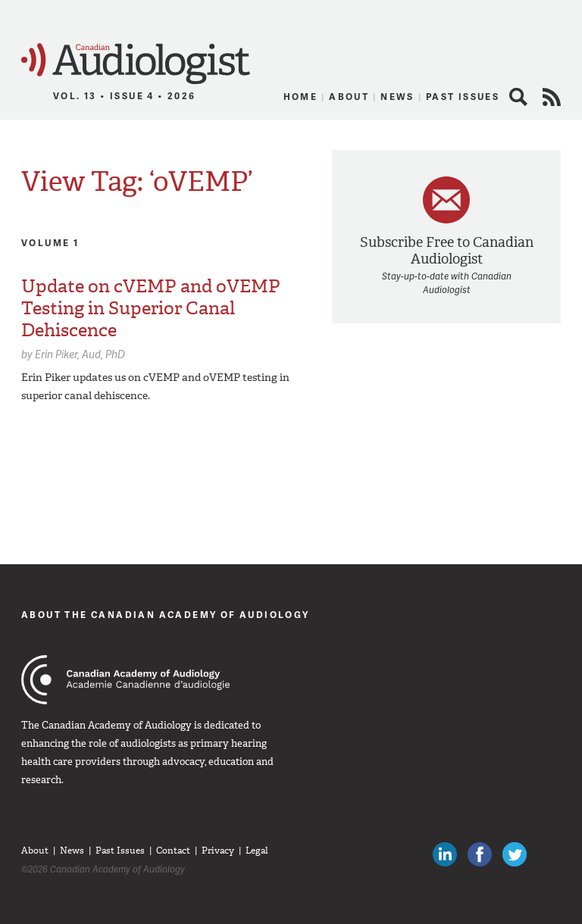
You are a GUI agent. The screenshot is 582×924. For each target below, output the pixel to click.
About (349, 97)
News (397, 97)
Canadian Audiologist (136, 64)
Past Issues (463, 97)
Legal (257, 851)
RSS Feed (552, 97)
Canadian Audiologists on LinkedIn (445, 854)
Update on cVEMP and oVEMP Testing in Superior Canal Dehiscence (151, 308)
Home (301, 97)
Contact (173, 851)
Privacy (218, 851)
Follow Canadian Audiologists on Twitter (515, 854)
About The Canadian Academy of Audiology (166, 615)
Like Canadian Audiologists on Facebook (480, 854)
